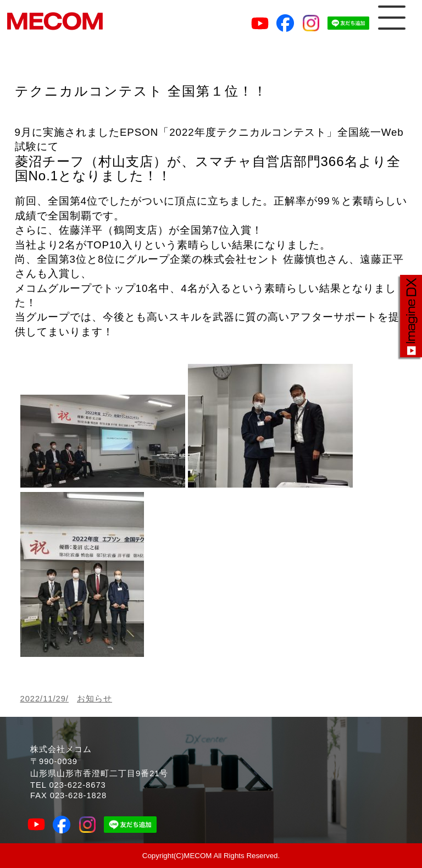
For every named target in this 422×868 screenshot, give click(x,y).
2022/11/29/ (45, 699)
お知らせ (95, 699)
